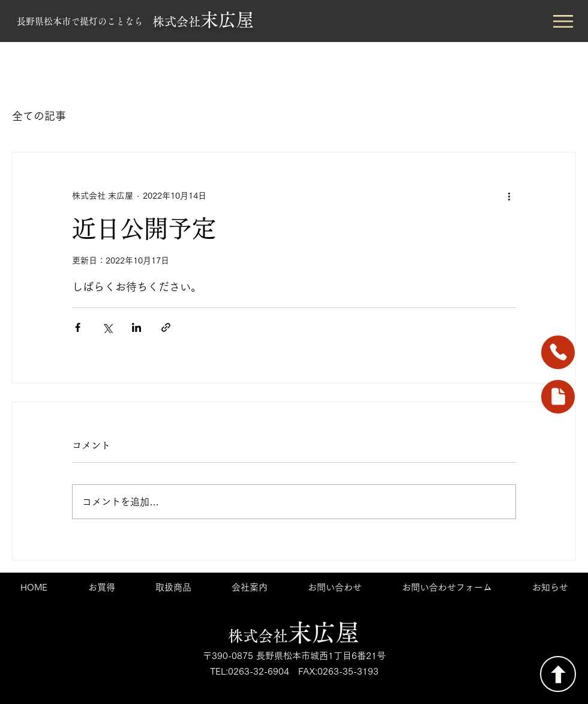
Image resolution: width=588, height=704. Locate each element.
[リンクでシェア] (166, 327)
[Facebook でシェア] (78, 327)
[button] (563, 21)
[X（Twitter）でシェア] (107, 327)
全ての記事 (39, 116)
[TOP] (558, 674)
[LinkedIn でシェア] (136, 327)
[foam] (558, 397)
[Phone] (558, 352)
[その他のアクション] (509, 196)
